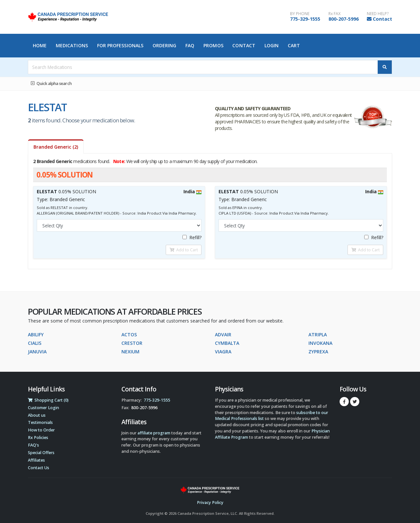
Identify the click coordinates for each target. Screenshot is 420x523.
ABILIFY (36, 335)
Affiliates (36, 460)
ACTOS (129, 335)
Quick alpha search (51, 83)
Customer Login (43, 408)
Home (40, 45)
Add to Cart (184, 250)
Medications (72, 45)
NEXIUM (130, 352)
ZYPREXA (318, 352)
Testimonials (40, 422)
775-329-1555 (305, 19)
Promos (213, 45)
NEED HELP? (378, 14)
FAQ (190, 45)
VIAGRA (223, 352)
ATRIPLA (318, 335)
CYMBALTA (227, 343)
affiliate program (154, 433)
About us (37, 415)
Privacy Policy (210, 502)
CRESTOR (132, 343)
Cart (294, 45)
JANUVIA (37, 352)
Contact (382, 19)
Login (272, 45)
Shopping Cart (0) (48, 400)
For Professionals (120, 45)
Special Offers (41, 453)
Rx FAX (335, 14)
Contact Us (39, 468)
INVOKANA (320, 343)
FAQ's (33, 445)
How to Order (41, 430)
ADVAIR (223, 335)
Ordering (165, 45)
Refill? (192, 237)
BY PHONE (300, 14)
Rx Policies (38, 438)
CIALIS (35, 343)
